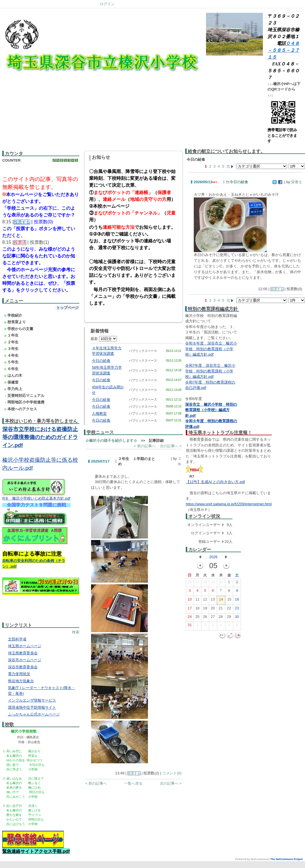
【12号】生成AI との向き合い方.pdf (215, 482)
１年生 (11, 335)
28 (205, 583)
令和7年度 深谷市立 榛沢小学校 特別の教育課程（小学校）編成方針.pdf (210, 371)
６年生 (11, 369)
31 (190, 626)
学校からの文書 (19, 329)
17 (190, 609)
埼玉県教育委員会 (23, 653)
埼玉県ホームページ (25, 646)
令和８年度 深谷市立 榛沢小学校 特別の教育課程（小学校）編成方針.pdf (211, 349)
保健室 (11, 382)
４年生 (11, 355)
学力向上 (13, 389)
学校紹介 (13, 315)
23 (237, 609)
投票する (134, 773)
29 (213, 583)
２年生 (11, 342)
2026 (213, 557)
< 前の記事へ (145, 446)
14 (221, 601)
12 (205, 601)
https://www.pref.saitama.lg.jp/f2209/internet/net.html (229, 504)
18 (197, 609)
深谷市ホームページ (25, 660)
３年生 (11, 349)
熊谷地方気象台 (21, 681)
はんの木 (13, 375)
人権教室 (99, 414)
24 (190, 618)
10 (190, 601)
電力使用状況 (19, 674)
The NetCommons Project (287, 859)
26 (190, 583)
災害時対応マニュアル (24, 396)
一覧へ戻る (133, 783)
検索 (76, 632)
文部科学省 (17, 639)
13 (213, 601)
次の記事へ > (171, 446)
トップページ (67, 308)
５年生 (11, 362)
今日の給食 (101, 361)
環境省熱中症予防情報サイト (32, 707)
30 (221, 583)
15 (229, 601)
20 (213, 609)
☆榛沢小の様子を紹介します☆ (111, 441)
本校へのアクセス (21, 409)
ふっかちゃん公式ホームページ (34, 714)
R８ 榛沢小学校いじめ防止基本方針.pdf (36, 498)
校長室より (15, 322)
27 (197, 583)
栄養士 (297, 182)
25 (197, 618)
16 (237, 601)
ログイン (107, 4)
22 (229, 609)
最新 (104, 339)
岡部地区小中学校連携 (24, 402)
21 (221, 609)
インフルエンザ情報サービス (32, 700)
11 (197, 601)
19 (205, 609)
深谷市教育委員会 (23, 667)
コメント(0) (172, 773)
